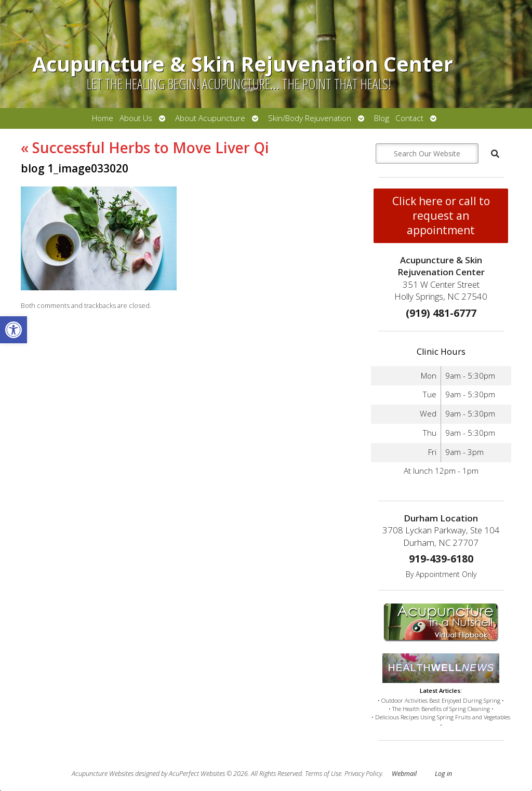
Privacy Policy (363, 774)
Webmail (404, 774)
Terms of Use (323, 774)
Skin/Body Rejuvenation (310, 118)
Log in (443, 774)
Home (103, 118)
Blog (382, 118)
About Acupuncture (210, 118)
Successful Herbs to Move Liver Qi (145, 148)
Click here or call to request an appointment (441, 216)
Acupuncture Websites (103, 774)
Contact (409, 118)
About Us (136, 118)
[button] (14, 330)
